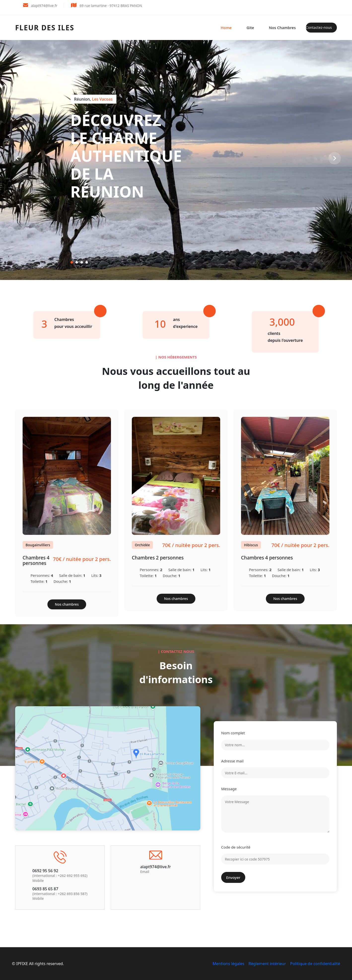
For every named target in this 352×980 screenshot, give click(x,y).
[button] (72, 262)
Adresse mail (232, 761)
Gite (250, 28)
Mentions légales (228, 964)
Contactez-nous (319, 27)
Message (229, 789)
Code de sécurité (236, 847)
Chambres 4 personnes (36, 561)
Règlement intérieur (267, 964)
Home (226, 28)
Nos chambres (282, 28)
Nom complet (233, 733)
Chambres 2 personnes (158, 558)
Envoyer (233, 877)
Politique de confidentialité (315, 964)
